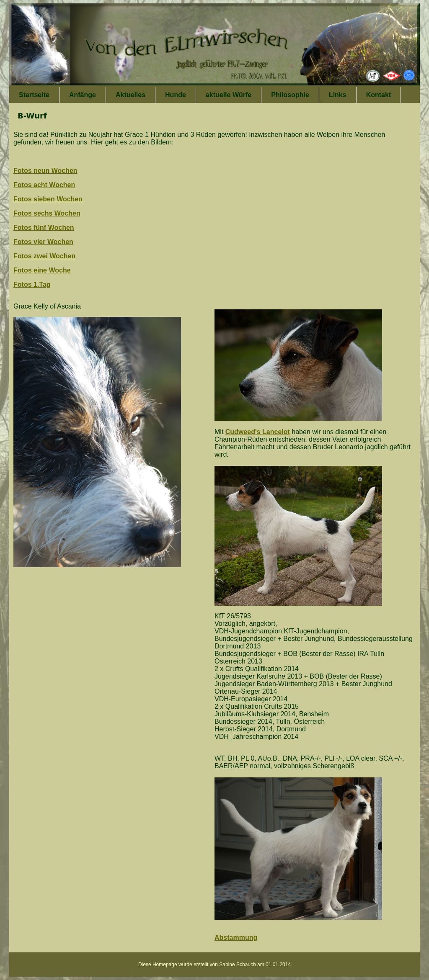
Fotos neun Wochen (45, 171)
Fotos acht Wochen (44, 185)
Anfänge (83, 95)
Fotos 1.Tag (32, 284)
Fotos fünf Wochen (44, 228)
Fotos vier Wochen (43, 242)
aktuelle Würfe (229, 95)
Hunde (176, 95)
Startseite (34, 95)
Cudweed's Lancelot (258, 432)
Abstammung (236, 938)
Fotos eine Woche (42, 270)
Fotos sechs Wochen (47, 213)
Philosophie (290, 95)
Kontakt (379, 95)
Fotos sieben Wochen (48, 199)
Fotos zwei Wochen (44, 256)
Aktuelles (131, 95)
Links (338, 95)
